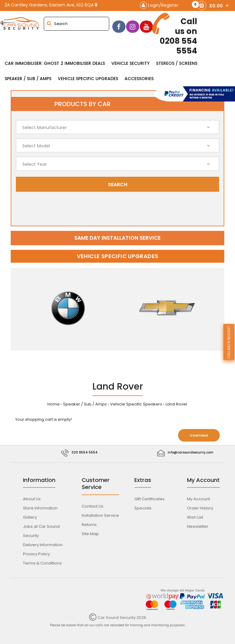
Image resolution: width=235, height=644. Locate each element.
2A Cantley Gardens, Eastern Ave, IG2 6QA (51, 5)
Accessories (139, 79)
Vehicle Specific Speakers (136, 404)
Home (54, 404)
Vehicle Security (131, 63)
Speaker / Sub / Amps (28, 79)
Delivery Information (43, 545)
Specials (143, 508)
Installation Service (100, 515)
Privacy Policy (36, 554)
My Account (198, 499)
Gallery (30, 517)
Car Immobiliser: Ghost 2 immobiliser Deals (55, 63)
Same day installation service (117, 238)
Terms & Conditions (42, 563)
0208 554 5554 (175, 34)
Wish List (195, 517)
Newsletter (198, 526)
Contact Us (93, 506)
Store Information (40, 508)
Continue (199, 435)
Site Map (90, 534)
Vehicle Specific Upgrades (88, 79)
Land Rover (177, 404)
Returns (89, 525)
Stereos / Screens (177, 63)
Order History (200, 508)
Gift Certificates (149, 499)
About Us (32, 499)
